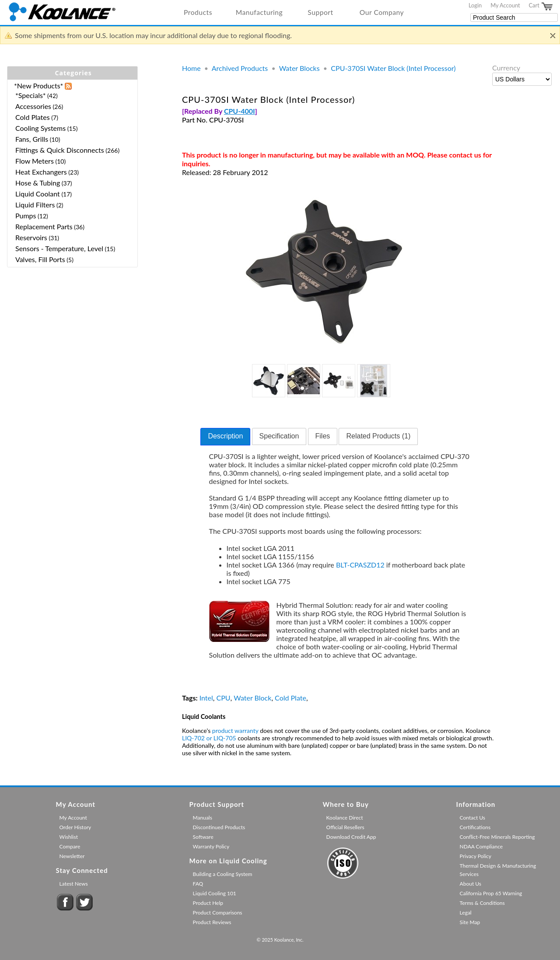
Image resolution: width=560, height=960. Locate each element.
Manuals (203, 818)
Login (475, 5)
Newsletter (72, 856)
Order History (75, 827)
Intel (206, 698)
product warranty (235, 731)
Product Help (208, 903)
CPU (224, 698)
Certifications (475, 827)
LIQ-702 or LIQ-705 (209, 738)
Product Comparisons (218, 913)
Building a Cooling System (223, 874)
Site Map (470, 922)
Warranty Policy (211, 846)
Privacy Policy (476, 856)
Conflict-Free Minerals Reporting (497, 837)
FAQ (198, 884)
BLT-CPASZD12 (360, 565)
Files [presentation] (323, 436)
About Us (471, 884)
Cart (541, 7)
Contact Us (472, 818)
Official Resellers (345, 827)
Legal (466, 913)
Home (191, 68)
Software (203, 837)
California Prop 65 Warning (491, 893)
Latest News (74, 884)
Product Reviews (212, 922)
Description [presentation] (225, 436)
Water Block (252, 698)
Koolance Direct (345, 818)
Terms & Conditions (482, 903)
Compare (70, 846)
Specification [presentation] (279, 436)
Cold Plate (290, 698)
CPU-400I (240, 111)
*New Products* (38, 86)
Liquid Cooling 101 (215, 893)
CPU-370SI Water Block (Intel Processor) (393, 68)
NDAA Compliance (481, 846)
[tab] (225, 437)
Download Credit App (351, 837)
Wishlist (69, 837)
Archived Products (240, 68)
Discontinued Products (219, 827)
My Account (505, 5)
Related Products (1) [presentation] (378, 436)
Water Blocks (299, 68)
